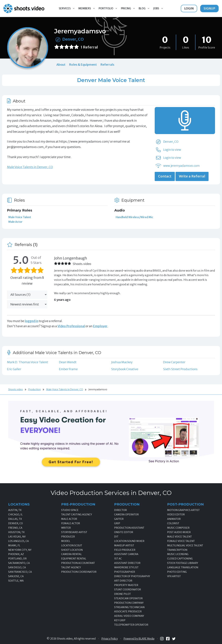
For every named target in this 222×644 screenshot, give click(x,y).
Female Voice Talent (181, 541)
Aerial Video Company (129, 616)
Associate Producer (128, 612)
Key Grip (120, 620)
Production (35, 389)
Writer (66, 528)
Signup (209, 8)
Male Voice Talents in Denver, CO (30, 167)
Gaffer (119, 519)
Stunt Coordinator (128, 590)
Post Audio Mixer (179, 532)
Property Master (126, 585)
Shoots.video (16, 389)
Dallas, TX (15, 519)
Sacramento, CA (19, 563)
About (61, 65)
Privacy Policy (110, 639)
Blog (145, 9)
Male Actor (15, 222)
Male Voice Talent (20, 217)
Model (66, 541)
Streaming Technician (129, 607)
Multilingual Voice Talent (185, 545)
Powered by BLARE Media (139, 639)
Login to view (172, 150)
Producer (68, 537)
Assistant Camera (126, 554)
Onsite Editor (124, 532)
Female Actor (71, 523)
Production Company (129, 603)
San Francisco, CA (20, 572)
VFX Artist (174, 576)
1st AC (118, 559)
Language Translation (183, 567)
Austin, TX (15, 510)
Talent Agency (71, 567)
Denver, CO (73, 39)
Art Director (123, 581)
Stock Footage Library (183, 563)
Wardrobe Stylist (126, 567)
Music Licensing (178, 554)
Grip (117, 523)
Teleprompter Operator (131, 625)
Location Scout (72, 545)
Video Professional (71, 326)
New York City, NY (20, 550)
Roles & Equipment (83, 65)
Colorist (173, 523)
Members (88, 9)
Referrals (107, 65)
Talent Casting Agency (77, 515)
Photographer (125, 572)
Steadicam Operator (128, 598)
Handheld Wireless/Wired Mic (134, 217)
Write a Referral (192, 176)
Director (120, 510)
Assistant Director (127, 563)
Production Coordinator (79, 572)
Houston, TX (16, 532)
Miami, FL (14, 545)
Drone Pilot (123, 594)
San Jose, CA (16, 576)
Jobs (159, 9)
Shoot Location (72, 550)
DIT (116, 537)
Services (68, 9)
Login (189, 8)
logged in (32, 321)
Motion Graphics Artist (183, 510)
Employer (100, 326)
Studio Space (70, 510)
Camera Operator (126, 515)
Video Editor (176, 515)
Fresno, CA (15, 528)
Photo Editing (177, 572)
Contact (165, 176)
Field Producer (125, 550)
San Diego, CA (17, 567)
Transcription (177, 550)
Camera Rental (71, 554)
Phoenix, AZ (16, 554)
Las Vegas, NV (17, 537)
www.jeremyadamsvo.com (181, 166)
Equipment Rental (74, 559)
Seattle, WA (16, 581)
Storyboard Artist (74, 532)
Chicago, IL (15, 515)
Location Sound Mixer (129, 541)
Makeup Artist (124, 545)
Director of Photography (132, 576)
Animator (174, 519)
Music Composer (178, 528)
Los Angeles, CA (18, 541)
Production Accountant (78, 563)
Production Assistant (129, 528)
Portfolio (109, 9)
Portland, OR (17, 559)
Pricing (129, 9)
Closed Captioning (180, 559)
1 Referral (89, 47)
